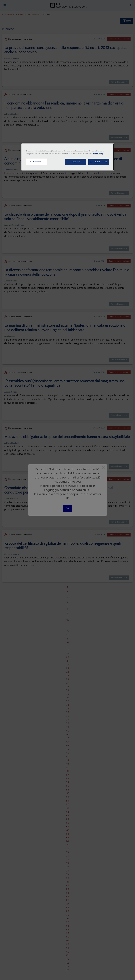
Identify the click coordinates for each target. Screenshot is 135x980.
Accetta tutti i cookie (99, 162)
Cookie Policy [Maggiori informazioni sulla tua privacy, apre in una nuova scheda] (98, 154)
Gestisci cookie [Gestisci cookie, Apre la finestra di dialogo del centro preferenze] (36, 162)
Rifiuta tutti (76, 162)
